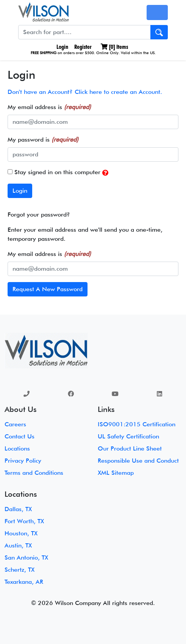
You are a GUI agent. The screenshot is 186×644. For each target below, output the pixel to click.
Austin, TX (18, 545)
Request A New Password (48, 289)
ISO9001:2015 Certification (137, 424)
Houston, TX (21, 533)
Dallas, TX (18, 509)
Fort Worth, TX (24, 521)
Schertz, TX (20, 570)
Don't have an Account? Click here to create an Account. (85, 92)
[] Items (114, 47)
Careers (15, 424)
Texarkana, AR (24, 582)
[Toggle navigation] (157, 12)
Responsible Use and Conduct (138, 461)
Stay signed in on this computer (58, 172)
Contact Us (20, 436)
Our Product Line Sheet (130, 448)
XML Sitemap (116, 473)
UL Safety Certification (128, 436)
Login (62, 47)
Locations (17, 448)
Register (83, 47)
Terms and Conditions (34, 473)
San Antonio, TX (26, 557)
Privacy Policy (23, 461)
